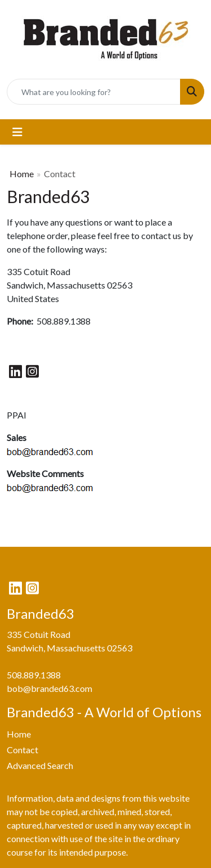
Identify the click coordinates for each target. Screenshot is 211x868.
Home (22, 174)
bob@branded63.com (50, 688)
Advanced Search (40, 765)
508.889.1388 (34, 675)
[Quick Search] (94, 92)
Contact (23, 750)
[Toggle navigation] (17, 132)
